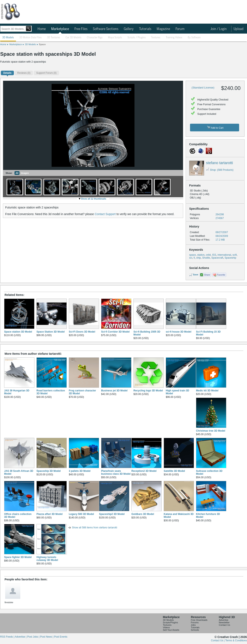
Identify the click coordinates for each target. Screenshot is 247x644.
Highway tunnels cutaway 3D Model (47, 559)
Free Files (81, 29)
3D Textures (54, 38)
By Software (194, 38)
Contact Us (224, 625)
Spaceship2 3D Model (112, 514)
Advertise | (21, 637)
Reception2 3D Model (144, 471)
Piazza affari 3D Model (50, 514)
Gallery (129, 29)
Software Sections (106, 29)
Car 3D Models (73, 38)
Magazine (163, 29)
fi (194, 258)
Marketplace (60, 29)
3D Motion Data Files (30, 38)
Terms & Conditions (236, 640)
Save (196, 275)
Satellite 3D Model (174, 471)
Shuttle (206, 258)
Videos (166, 627)
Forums (195, 622)
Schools (195, 630)
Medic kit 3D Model (207, 391)
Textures (156, 38)
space (193, 255)
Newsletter (224, 622)
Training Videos (174, 38)
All (17, 173)
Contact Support (105, 214)
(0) (24, 73)
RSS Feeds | (7, 637)
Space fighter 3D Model (18, 557)
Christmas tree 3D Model (211, 431)
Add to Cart (215, 128)
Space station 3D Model (18, 332)
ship (199, 258)
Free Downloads (199, 620)
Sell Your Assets (171, 630)
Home (42, 29)
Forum (180, 29)
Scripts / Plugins (137, 38)
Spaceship (230, 258)
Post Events (61, 637)
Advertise (224, 620)
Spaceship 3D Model (49, 471)
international (224, 255)
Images (25, 173)
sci (191, 258)
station (201, 255)
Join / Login (219, 29)
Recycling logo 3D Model (148, 391)
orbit (208, 255)
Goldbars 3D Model (143, 514)
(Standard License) (203, 88)
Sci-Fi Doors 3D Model (82, 332)
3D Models (8, 38)
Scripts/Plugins (170, 622)
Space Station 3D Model (51, 332)
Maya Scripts (115, 38)
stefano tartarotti (219, 163)
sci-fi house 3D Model (179, 332)
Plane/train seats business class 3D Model (116, 472)
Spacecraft (217, 258)
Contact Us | (218, 640)
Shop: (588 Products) (220, 170)
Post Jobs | (34, 637)
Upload (239, 29)
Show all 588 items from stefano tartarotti (94, 528)
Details (7, 73)
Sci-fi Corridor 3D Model (115, 332)
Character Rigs (95, 38)
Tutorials (145, 29)
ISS (214, 255)
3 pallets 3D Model (80, 471)
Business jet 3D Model (114, 391)
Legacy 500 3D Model (81, 514)
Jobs (193, 625)
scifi (235, 255)
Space (42, 44)
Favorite (221, 275)
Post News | (47, 637)
